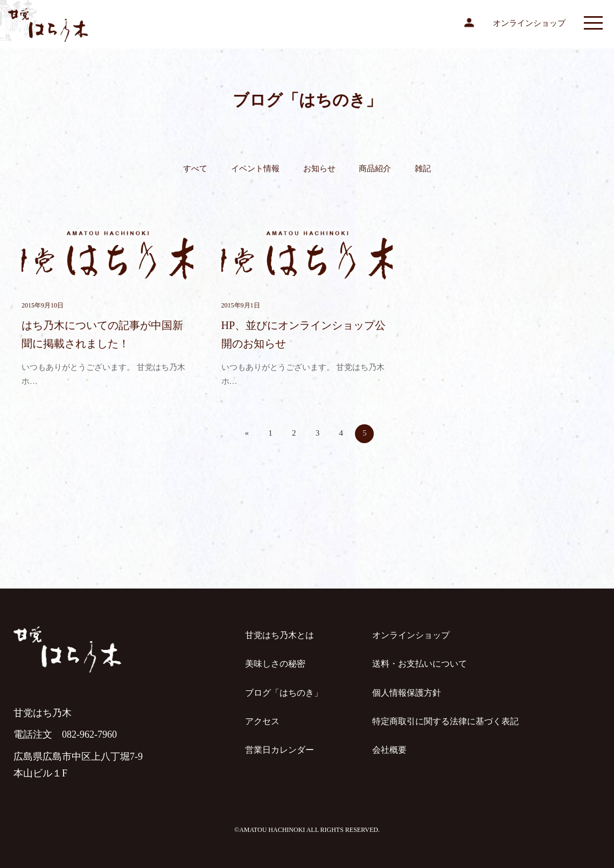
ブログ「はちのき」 (284, 693)
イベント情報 (255, 169)
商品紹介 (375, 169)
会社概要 (389, 750)
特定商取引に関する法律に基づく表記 (445, 721)
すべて (195, 169)
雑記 (423, 169)
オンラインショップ (529, 23)
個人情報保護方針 (407, 693)
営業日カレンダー (280, 750)
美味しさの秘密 (275, 664)
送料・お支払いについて (420, 664)
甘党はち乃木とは (280, 635)
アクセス (262, 721)
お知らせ (319, 169)
